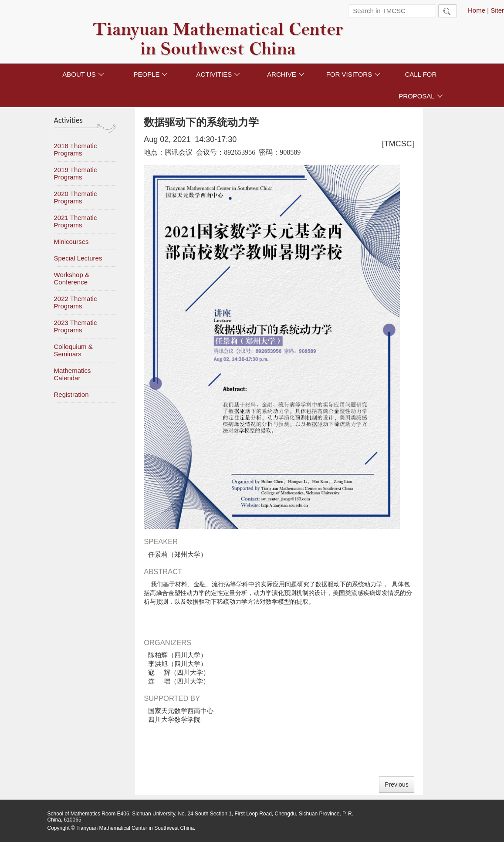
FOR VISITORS (353, 74)
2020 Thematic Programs (76, 197)
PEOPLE (151, 74)
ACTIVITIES (218, 74)
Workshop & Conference (72, 278)
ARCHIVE (286, 74)
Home (477, 10)
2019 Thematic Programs (76, 173)
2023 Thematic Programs (76, 326)
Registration (71, 394)
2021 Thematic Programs (76, 221)
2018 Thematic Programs (76, 149)
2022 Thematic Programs (76, 302)
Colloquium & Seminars (73, 350)
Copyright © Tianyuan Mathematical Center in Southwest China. (122, 828)
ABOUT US (83, 74)
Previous (396, 785)
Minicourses (71, 242)
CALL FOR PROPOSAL (421, 85)
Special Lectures (78, 258)
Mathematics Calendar (73, 374)
